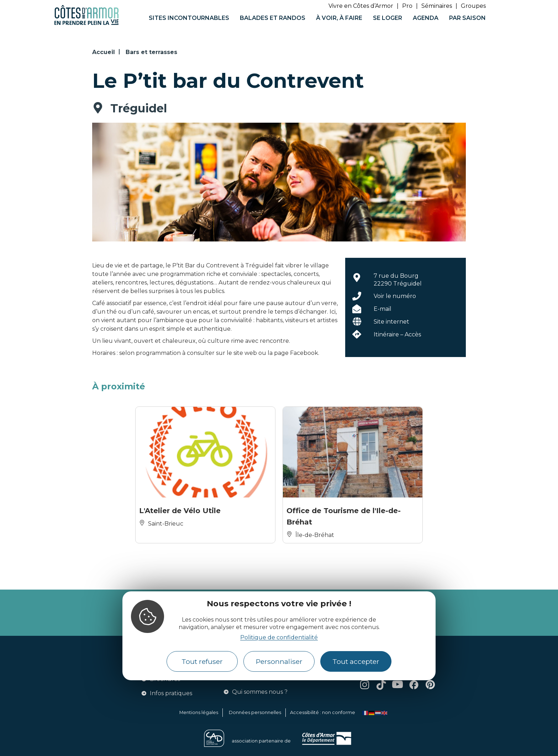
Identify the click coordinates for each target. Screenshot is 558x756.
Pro (407, 6)
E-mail (383, 309)
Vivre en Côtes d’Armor (361, 6)
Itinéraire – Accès (397, 334)
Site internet (391, 322)
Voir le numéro (395, 296)
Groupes (473, 6)
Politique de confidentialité (279, 637)
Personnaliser (279, 661)
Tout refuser (202, 661)
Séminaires (437, 6)
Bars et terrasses (151, 52)
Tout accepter (356, 661)
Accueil (104, 52)
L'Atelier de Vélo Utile (180, 511)
